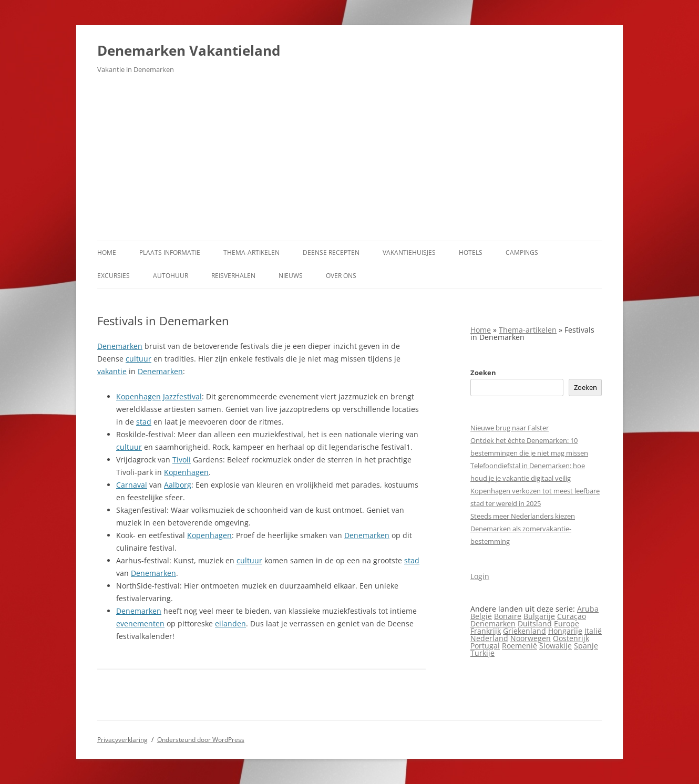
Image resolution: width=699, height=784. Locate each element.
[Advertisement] (349, 162)
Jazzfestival (182, 396)
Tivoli (182, 460)
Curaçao (572, 616)
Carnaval (132, 485)
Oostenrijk (571, 638)
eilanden (230, 623)
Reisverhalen (233, 276)
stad (144, 422)
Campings (522, 252)
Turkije (482, 653)
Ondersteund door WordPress (201, 740)
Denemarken (120, 346)
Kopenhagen (138, 396)
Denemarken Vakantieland (189, 50)
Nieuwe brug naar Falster (510, 428)
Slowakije (556, 646)
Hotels (471, 252)
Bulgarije (539, 616)
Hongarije (565, 631)
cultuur (138, 359)
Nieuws (291, 276)
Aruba (588, 609)
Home (107, 252)
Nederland (489, 638)
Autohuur (171, 276)
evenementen (140, 623)
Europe (567, 623)
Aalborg (178, 485)
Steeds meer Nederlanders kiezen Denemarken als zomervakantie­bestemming (523, 529)
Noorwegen (531, 638)
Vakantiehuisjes (409, 252)
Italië (593, 631)
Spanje (586, 646)
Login (480, 576)
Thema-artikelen (251, 252)
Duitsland (535, 623)
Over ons (341, 276)
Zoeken (483, 373)
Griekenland (525, 631)
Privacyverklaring (122, 740)
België (481, 616)
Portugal (485, 646)
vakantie (112, 371)
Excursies (114, 276)
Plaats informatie (170, 252)
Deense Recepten (331, 252)
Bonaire (508, 616)
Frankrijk (486, 631)
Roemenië (520, 646)
